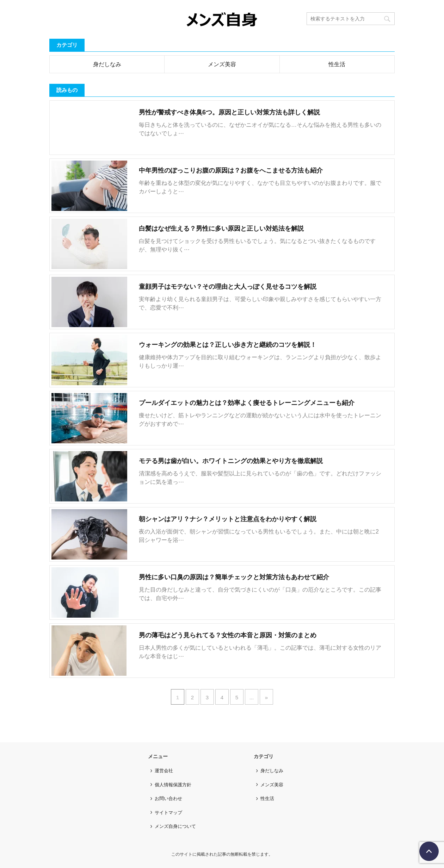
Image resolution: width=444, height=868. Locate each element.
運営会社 (164, 771)
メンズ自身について (175, 826)
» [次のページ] (266, 697)
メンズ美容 (222, 64)
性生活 (337, 64)
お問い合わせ (168, 798)
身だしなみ (107, 64)
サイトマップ (168, 813)
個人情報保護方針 (173, 785)
